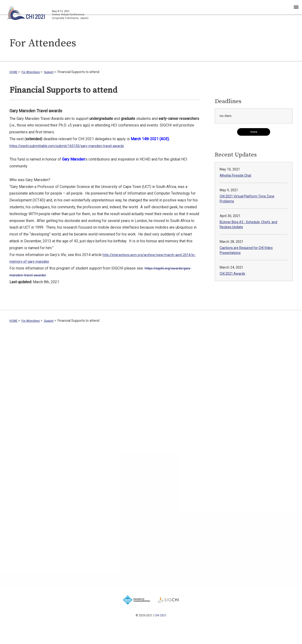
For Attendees (33, 72)
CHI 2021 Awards (233, 274)
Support (54, 72)
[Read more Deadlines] (254, 132)
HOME (14, 72)
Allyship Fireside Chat (236, 175)
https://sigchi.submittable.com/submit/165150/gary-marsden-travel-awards (72, 146)
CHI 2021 (161, 615)
